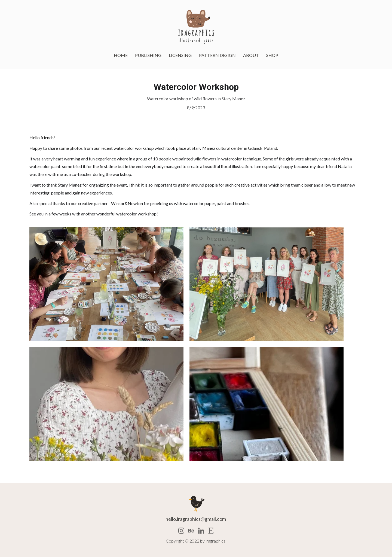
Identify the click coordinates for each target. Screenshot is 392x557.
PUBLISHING (148, 55)
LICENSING (180, 55)
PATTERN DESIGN (217, 55)
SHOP (272, 55)
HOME (121, 55)
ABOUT (251, 55)
